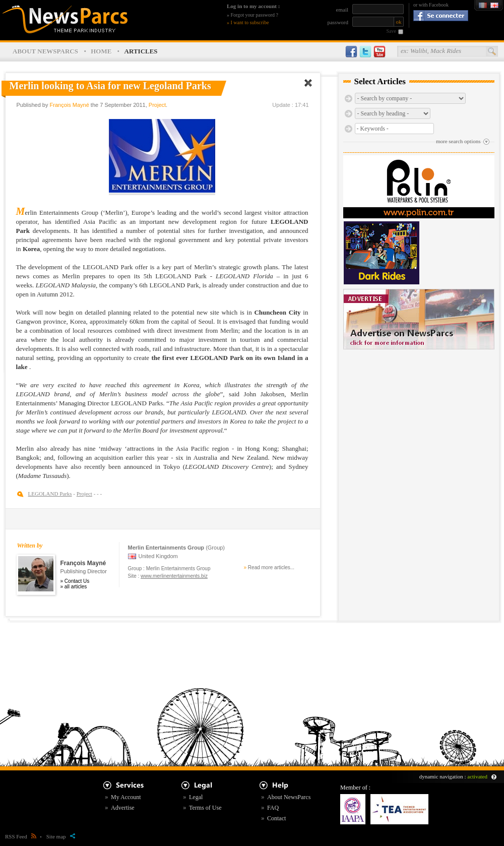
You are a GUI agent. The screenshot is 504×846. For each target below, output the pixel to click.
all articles (76, 587)
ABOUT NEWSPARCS (45, 51)
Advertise (123, 808)
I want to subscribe (250, 22)
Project (157, 105)
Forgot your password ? (255, 15)
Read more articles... (271, 567)
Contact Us (77, 581)
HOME (101, 51)
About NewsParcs (289, 797)
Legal (196, 797)
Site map (61, 836)
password (338, 22)
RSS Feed (21, 836)
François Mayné (70, 105)
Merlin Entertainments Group (178, 568)
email (342, 10)
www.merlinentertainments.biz (174, 576)
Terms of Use (205, 808)
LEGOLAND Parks (50, 494)
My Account (126, 797)
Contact (276, 818)
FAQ (273, 808)
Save (391, 31)
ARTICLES (141, 51)
